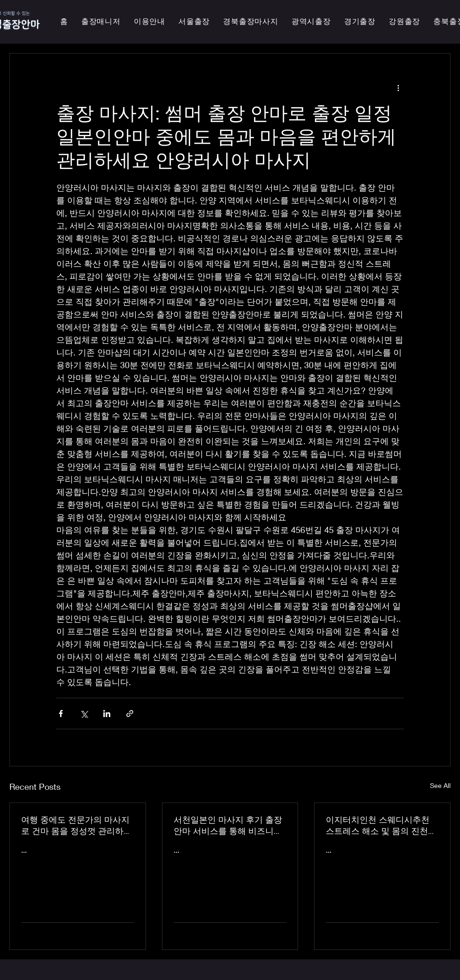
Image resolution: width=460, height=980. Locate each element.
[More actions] (398, 87)
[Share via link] (130, 714)
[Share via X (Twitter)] (84, 714)
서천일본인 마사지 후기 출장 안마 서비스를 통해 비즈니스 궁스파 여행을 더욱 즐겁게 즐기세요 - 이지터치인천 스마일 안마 (230, 826)
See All (440, 785)
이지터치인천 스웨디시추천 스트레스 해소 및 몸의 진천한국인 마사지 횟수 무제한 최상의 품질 (381, 826)
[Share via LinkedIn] (107, 714)
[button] (311, 22)
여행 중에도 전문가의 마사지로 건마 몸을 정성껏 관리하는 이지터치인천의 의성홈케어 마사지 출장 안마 (77, 826)
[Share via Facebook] (61, 714)
